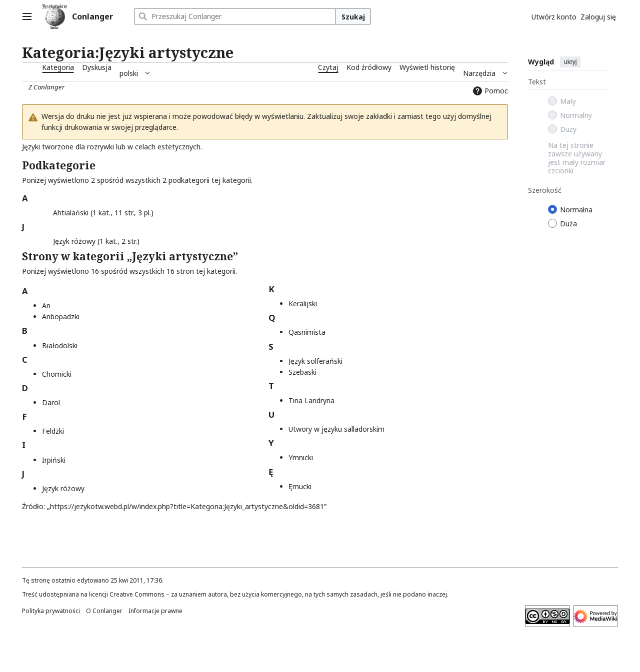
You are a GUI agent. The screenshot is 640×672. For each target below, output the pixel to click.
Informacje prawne (155, 611)
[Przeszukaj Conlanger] (235, 16)
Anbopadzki (61, 317)
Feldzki (53, 431)
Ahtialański (71, 213)
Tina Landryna (311, 400)
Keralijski (303, 304)
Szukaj (353, 17)
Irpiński (54, 460)
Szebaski (302, 372)
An (46, 306)
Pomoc (489, 91)
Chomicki (57, 374)
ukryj (570, 62)
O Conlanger (104, 611)
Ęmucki (300, 486)
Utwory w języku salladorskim (336, 429)
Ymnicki (301, 457)
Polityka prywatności (51, 611)
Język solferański (315, 361)
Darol (51, 402)
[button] (47, 211)
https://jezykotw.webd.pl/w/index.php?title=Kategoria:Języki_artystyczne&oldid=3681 (187, 506)
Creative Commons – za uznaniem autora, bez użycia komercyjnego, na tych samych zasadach (243, 594)
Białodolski (60, 345)
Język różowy (74, 241)
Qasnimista (307, 332)
